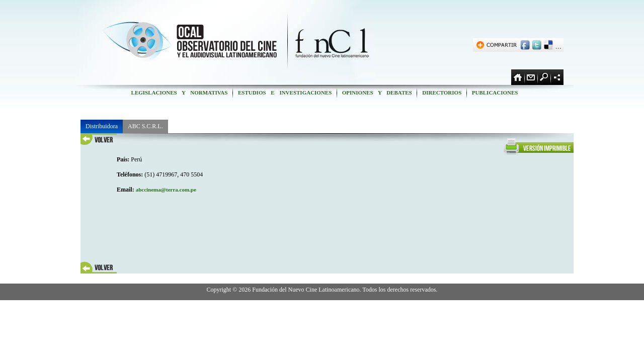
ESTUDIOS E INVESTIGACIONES (285, 93)
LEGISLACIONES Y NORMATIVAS (179, 93)
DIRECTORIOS (442, 93)
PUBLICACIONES (495, 93)
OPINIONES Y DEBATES (377, 93)
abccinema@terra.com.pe (166, 190)
